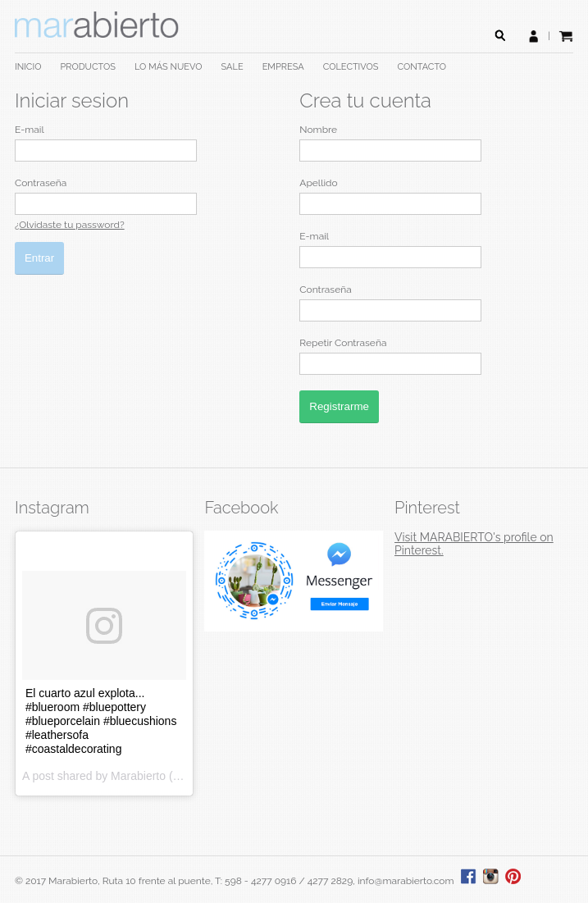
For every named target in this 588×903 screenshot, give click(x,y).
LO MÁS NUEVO (169, 67)
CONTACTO (422, 67)
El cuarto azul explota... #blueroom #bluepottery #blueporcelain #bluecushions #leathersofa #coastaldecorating (101, 721)
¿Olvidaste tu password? (70, 225)
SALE (232, 67)
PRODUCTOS (87, 67)
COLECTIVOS (351, 67)
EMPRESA (283, 67)
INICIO (28, 67)
